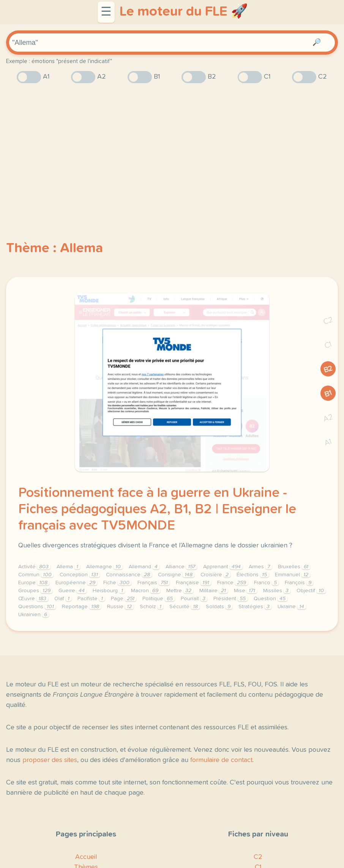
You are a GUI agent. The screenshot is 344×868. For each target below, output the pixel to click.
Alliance (181, 567)
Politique (159, 599)
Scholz (151, 607)
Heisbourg (109, 591)
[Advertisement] (172, 149)
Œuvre (33, 599)
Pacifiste (91, 599)
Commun (36, 575)
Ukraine (292, 607)
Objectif (311, 591)
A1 (328, 442)
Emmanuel (293, 575)
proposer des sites (50, 760)
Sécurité (185, 607)
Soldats (219, 607)
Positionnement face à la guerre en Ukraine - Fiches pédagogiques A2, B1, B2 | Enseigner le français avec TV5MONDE (157, 509)
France (233, 583)
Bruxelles (294, 567)
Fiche (117, 583)
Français (154, 583)
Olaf (63, 599)
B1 (328, 393)
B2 (328, 369)
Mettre (180, 591)
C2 (328, 321)
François (299, 583)
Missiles (277, 591)
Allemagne (104, 567)
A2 (328, 418)
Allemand (144, 567)
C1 (328, 345)
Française (193, 583)
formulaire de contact (221, 760)
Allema (68, 567)
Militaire (214, 591)
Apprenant (223, 567)
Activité (34, 567)
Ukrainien (34, 615)
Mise (245, 591)
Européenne (76, 583)
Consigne (176, 575)
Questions (37, 607)
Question (271, 599)
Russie (120, 607)
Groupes (35, 591)
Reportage (81, 607)
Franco (266, 583)
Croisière (215, 575)
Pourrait (194, 599)
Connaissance (129, 575)
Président (230, 599)
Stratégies (255, 607)
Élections (253, 575)
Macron (146, 591)
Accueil (86, 857)
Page (124, 599)
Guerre (73, 591)
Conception (80, 575)
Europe (34, 583)
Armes (260, 567)
